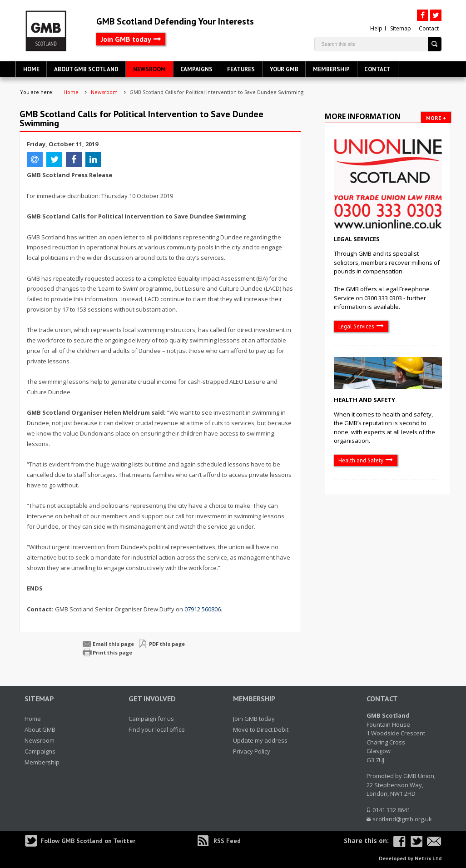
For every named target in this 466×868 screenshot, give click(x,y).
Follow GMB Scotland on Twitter (88, 841)
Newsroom (149, 69)
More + (436, 118)
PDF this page (167, 644)
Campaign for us (151, 719)
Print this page (112, 652)
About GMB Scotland (86, 69)
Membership (331, 69)
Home (31, 69)
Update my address (260, 740)
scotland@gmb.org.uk (402, 819)
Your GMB (284, 69)
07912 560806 (203, 609)
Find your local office (157, 729)
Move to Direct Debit (261, 729)
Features (241, 69)
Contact (429, 28)
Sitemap (401, 28)
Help (376, 28)
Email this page (113, 644)
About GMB (40, 729)
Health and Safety (364, 400)
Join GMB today (126, 39)
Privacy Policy (252, 751)
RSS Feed (227, 841)
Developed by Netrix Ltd (410, 858)
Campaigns (196, 69)
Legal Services (357, 239)
